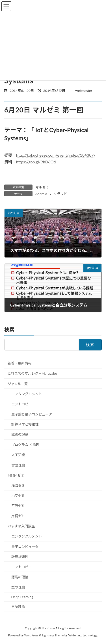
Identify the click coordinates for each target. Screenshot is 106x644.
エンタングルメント (27, 394)
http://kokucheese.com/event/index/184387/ (56, 155)
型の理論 (18, 587)
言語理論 (18, 465)
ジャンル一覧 (18, 384)
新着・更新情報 (20, 363)
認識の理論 (20, 435)
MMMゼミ (16, 475)
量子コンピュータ (25, 547)
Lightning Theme (53, 635)
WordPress (31, 635)
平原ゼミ (18, 506)
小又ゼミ (18, 496)
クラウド (60, 194)
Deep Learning (22, 597)
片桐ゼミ (18, 516)
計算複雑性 (20, 557)
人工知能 (18, 455)
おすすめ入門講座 (21, 526)
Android (41, 194)
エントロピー (21, 404)
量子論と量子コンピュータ (32, 414)
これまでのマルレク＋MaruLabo (32, 373)
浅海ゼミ (18, 486)
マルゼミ (42, 187)
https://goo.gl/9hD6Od (36, 162)
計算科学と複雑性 (25, 424)
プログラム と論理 (25, 445)
